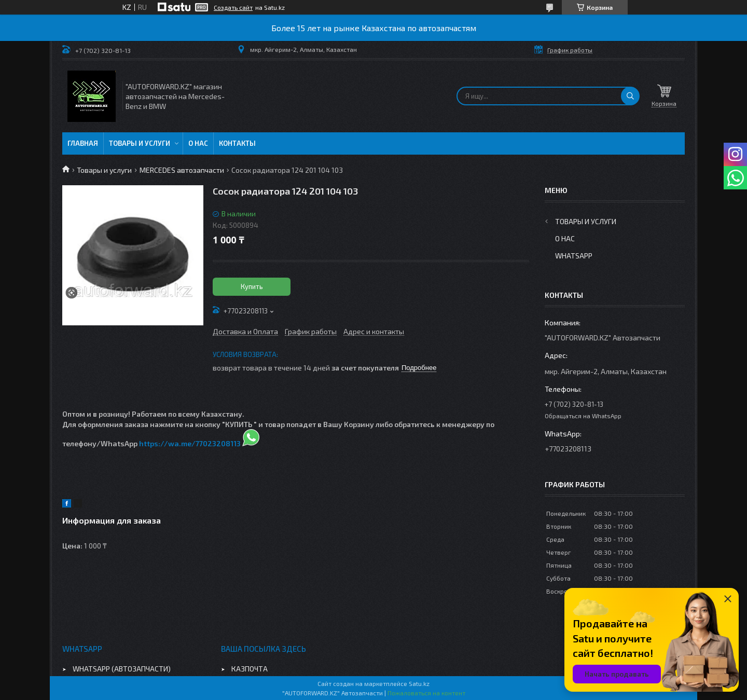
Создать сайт (233, 7)
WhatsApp (574, 256)
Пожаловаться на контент (426, 693)
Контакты (237, 143)
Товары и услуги (140, 143)
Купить (252, 286)
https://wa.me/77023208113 (190, 443)
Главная (83, 143)
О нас (198, 143)
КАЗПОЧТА (250, 669)
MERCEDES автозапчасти (182, 170)
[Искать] (630, 96)
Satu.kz (419, 683)
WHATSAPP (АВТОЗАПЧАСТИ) (122, 669)
